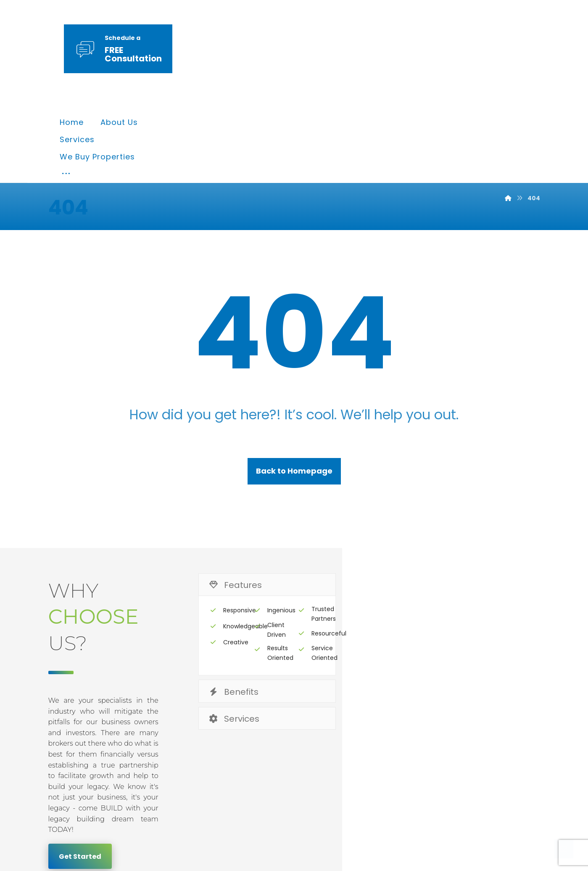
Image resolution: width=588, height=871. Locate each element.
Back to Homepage (294, 390)
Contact (515, 733)
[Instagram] (527, 801)
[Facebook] (454, 801)
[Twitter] (479, 801)
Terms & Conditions (442, 733)
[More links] (432, 50)
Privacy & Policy (355, 733)
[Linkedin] (503, 801)
